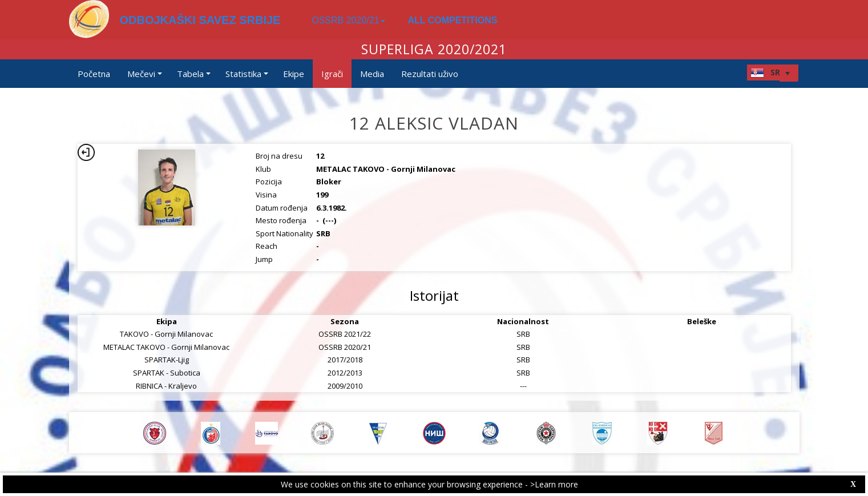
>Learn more (554, 484)
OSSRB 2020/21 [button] (348, 20)
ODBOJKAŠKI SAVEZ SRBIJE (200, 20)
